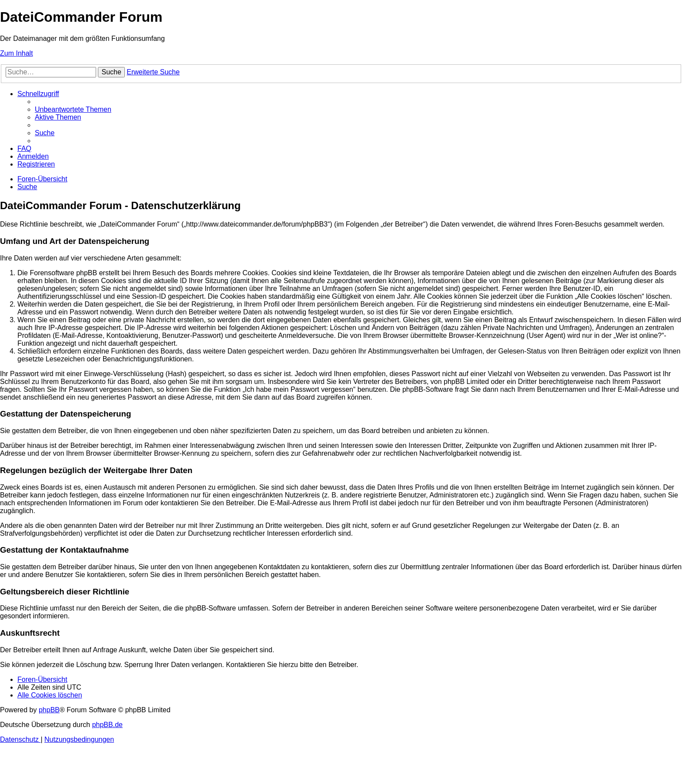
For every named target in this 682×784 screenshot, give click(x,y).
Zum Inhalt (17, 53)
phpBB (49, 710)
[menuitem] (73, 109)
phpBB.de (107, 725)
